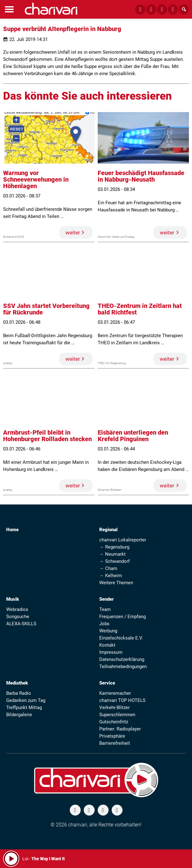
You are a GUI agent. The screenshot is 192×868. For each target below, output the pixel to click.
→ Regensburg (114, 547)
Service (107, 683)
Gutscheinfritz (114, 722)
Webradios (17, 609)
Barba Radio (19, 693)
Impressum (111, 652)
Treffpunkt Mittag (24, 708)
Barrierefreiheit (115, 743)
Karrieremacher (115, 693)
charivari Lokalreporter (123, 540)
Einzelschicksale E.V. (121, 638)
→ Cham (108, 568)
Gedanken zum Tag (26, 700)
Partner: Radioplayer (120, 729)
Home (12, 530)
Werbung (108, 631)
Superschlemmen (117, 715)
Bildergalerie (19, 715)
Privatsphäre (112, 736)
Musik (13, 599)
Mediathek (17, 683)
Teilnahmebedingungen (123, 667)
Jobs (104, 624)
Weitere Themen (116, 583)
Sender (107, 599)
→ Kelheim (111, 576)
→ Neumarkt (112, 554)
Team (105, 609)
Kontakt (107, 645)
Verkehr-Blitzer (114, 708)
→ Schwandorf (114, 561)
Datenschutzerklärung (122, 659)
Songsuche (18, 617)
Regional (108, 530)
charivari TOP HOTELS (122, 700)
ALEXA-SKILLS (21, 624)
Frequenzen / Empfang (123, 617)
